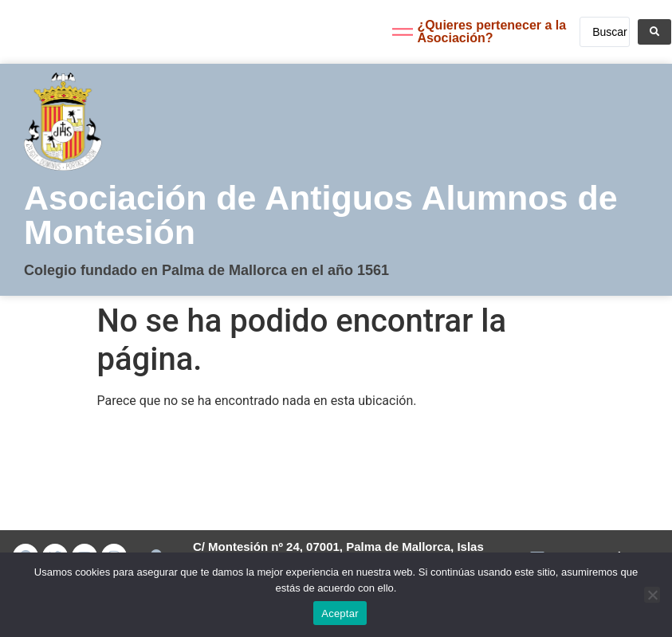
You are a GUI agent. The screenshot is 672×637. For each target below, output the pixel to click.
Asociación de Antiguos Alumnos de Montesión (321, 215)
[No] (652, 595)
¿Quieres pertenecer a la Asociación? (491, 31)
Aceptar (340, 613)
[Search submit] (654, 32)
